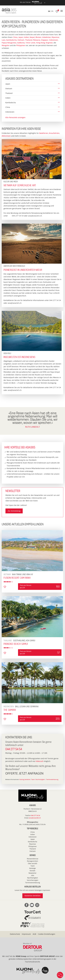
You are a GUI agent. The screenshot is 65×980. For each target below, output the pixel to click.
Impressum (26, 934)
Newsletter (32, 873)
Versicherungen (33, 880)
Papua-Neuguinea (9, 43)
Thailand (29, 40)
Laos (4, 40)
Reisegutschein (32, 861)
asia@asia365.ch (35, 216)
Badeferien (44, 133)
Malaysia (37, 40)
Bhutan (38, 37)
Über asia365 (32, 863)
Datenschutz (15, 934)
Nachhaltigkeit (40, 780)
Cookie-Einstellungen (47, 934)
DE (49, 11)
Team (33, 780)
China (15, 37)
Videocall (39, 761)
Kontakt (32, 871)
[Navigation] (62, 11)
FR (52, 11)
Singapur (45, 40)
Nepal (32, 37)
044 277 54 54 (14, 749)
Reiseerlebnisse (33, 859)
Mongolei (6, 45)
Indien (26, 37)
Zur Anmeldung (14, 511)
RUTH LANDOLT (32, 427)
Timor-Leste (30, 43)
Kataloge (32, 868)
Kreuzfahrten (54, 133)
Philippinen (21, 45)
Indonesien (53, 40)
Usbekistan (46, 37)
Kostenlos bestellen (33, 896)
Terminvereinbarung (52, 780)
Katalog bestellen (25, 780)
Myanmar (55, 37)
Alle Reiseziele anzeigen (15, 117)
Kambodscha (11, 40)
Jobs (33, 875)
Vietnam (21, 40)
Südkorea (21, 43)
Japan (21, 37)
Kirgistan (49, 43)
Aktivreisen (6, 136)
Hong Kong (40, 43)
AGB (34, 934)
